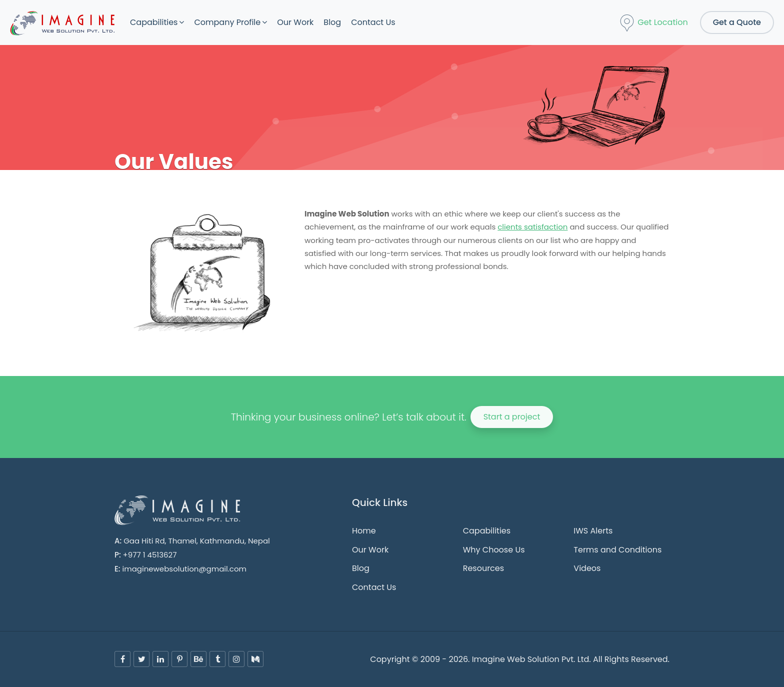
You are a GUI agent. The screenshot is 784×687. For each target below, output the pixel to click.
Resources (483, 568)
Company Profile (227, 22)
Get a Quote (737, 22)
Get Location (653, 23)
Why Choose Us (494, 550)
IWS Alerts (593, 531)
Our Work (295, 22)
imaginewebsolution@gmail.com (184, 569)
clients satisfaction (532, 227)
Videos (587, 568)
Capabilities (154, 22)
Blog (332, 22)
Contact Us (373, 22)
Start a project (512, 417)
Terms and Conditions (617, 550)
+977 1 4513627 (150, 555)
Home (364, 531)
